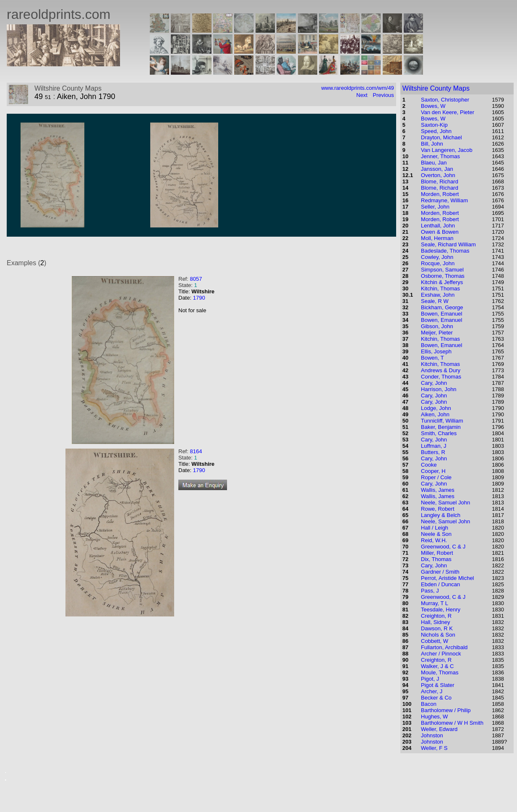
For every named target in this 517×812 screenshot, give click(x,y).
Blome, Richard (440, 181)
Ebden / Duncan (440, 584)
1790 (199, 298)
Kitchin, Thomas (440, 289)
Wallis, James (438, 490)
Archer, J (432, 691)
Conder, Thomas (441, 377)
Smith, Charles (439, 433)
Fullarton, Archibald (444, 647)
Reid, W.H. (434, 540)
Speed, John (436, 131)
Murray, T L (435, 603)
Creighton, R (436, 616)
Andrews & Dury (441, 370)
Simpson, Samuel (442, 270)
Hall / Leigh (435, 528)
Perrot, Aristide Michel (447, 578)
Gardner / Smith (440, 572)
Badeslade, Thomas (445, 251)
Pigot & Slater (438, 685)
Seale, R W (435, 301)
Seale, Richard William (448, 244)
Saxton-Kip (434, 125)
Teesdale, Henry (441, 610)
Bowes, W (433, 106)
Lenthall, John (438, 226)
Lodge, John (436, 408)
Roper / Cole (436, 477)
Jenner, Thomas (440, 156)
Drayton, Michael (441, 137)
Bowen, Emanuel (441, 314)
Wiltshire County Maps (436, 88)
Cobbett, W (435, 641)
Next (362, 95)
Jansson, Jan (437, 169)
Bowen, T (432, 358)
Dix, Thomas (436, 559)
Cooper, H (433, 471)
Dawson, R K (437, 628)
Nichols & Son (438, 635)
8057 (196, 279)
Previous (383, 95)
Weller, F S (434, 748)
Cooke (429, 465)
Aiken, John (435, 414)
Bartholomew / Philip (446, 710)
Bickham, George (442, 307)
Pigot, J (430, 679)
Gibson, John (437, 326)
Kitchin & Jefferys (442, 282)
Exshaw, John (438, 295)
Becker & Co (436, 698)
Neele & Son (436, 534)
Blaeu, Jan (434, 163)
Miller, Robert (437, 553)
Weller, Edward (439, 729)
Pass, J (430, 591)
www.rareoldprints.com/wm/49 (357, 88)
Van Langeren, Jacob (447, 150)
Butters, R (433, 452)
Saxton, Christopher (445, 100)
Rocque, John (438, 263)
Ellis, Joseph (436, 351)
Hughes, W (434, 717)
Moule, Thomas (440, 672)
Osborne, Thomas (443, 276)
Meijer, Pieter (437, 333)
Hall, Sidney (435, 622)
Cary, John (434, 383)
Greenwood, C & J (443, 547)
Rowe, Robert (437, 509)
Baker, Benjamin (441, 427)
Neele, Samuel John (445, 503)
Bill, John (432, 144)
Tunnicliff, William (442, 421)
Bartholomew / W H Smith (452, 723)
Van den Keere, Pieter (448, 112)
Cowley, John (437, 257)
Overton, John (438, 175)
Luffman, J (433, 446)
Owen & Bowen (440, 232)
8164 (196, 451)
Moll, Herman (437, 238)
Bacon (429, 704)
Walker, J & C (437, 666)
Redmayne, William (444, 200)
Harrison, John (439, 389)
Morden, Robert (440, 194)
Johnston (432, 735)
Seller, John (435, 207)
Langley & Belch (441, 515)
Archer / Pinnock (441, 654)
